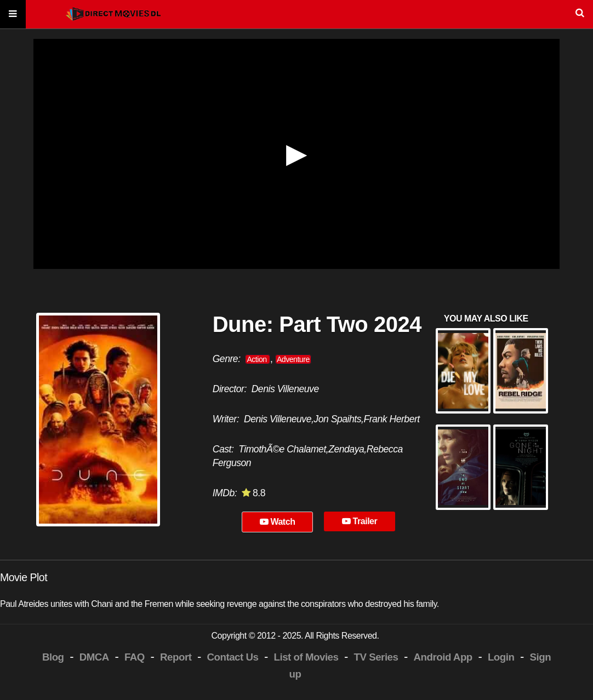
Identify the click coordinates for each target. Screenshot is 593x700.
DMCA (94, 657)
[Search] (297, 15)
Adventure (293, 359)
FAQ (135, 657)
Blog (53, 657)
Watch (278, 522)
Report (176, 657)
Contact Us (233, 657)
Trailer (360, 521)
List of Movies (306, 657)
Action (258, 359)
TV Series (376, 657)
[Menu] (13, 15)
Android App (443, 657)
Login (501, 657)
